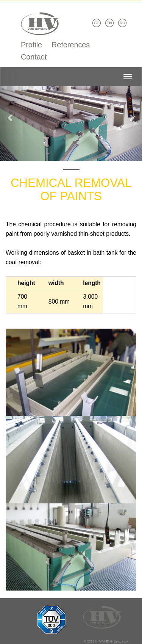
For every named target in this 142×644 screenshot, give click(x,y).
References (71, 45)
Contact (34, 57)
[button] (11, 114)
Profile (31, 45)
